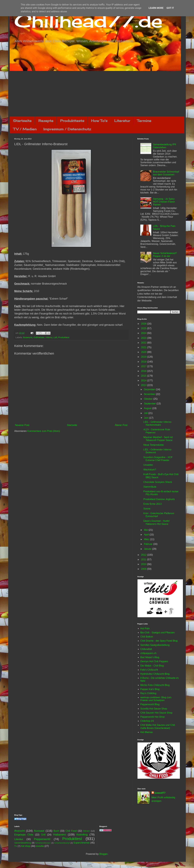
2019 (144, 357)
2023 (144, 338)
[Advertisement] (97, 94)
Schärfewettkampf (62, 843)
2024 (144, 333)
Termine (144, 121)
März (147, 539)
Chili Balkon (147, 637)
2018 (144, 362)
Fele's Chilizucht (149, 670)
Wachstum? (150, 470)
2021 (144, 347)
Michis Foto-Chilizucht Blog (155, 685)
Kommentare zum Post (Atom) (44, 431)
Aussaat (39, 831)
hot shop (26, 846)
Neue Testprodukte (154, 445)
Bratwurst (28, 337)
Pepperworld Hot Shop (153, 717)
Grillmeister (39, 337)
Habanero (60, 835)
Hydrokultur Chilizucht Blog (155, 674)
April (147, 535)
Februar (149, 544)
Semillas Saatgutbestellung (155, 645)
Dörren (86, 831)
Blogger (103, 854)
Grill (43, 835)
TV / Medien (25, 129)
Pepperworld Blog (150, 704)
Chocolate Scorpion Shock (158, 482)
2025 (144, 328)
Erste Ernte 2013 (152, 504)
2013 (144, 385)
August (148, 408)
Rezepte (46, 121)
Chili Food (71, 831)
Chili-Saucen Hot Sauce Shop (156, 713)
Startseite (22, 121)
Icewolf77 (160, 793)
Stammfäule (150, 487)
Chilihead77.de (88, 21)
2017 (144, 366)
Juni (147, 418)
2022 (144, 343)
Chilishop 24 (147, 721)
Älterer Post (121, 425)
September (150, 404)
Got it (170, 8)
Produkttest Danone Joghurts (159, 499)
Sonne (147, 509)
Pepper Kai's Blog (150, 689)
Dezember (150, 389)
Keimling (82, 835)
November (150, 394)
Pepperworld (42, 839)
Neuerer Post (22, 425)
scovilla (40, 846)
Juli (146, 413)
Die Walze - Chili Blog (152, 666)
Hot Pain (145, 628)
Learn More (156, 8)
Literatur (122, 121)
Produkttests (72, 121)
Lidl (55, 337)
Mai (146, 530)
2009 (144, 569)
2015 (144, 376)
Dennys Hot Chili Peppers (154, 661)
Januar (148, 549)
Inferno (49, 337)
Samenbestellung (23, 843)
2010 (144, 564)
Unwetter (148, 465)
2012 (144, 555)
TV (16, 846)
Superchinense (81, 843)
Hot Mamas (147, 732)
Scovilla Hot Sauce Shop (154, 709)
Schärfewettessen (43, 843)
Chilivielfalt (146, 649)
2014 (144, 380)
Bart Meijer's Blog (150, 657)
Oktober (149, 399)
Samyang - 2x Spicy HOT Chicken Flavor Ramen (164, 202)
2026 (144, 324)
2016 (144, 371)
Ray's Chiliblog (148, 693)
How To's (99, 121)
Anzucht (19, 831)
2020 (144, 352)
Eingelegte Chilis (24, 835)
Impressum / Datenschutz (67, 129)
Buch (56, 831)
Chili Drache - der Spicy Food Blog (159, 641)
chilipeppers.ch (148, 653)
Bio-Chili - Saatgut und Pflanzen (158, 633)
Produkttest (64, 337)
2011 (144, 560)
